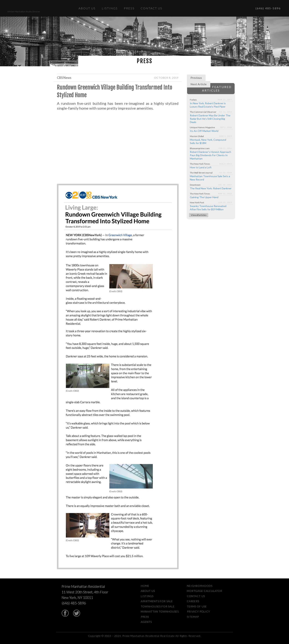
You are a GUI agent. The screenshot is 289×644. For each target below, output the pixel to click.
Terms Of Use (197, 606)
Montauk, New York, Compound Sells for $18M (208, 141)
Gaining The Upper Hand (204, 197)
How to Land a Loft (201, 167)
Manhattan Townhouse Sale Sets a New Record (210, 178)
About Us (87, 8)
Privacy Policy (199, 611)
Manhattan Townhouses (160, 611)
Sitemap (193, 617)
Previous (196, 78)
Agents (146, 622)
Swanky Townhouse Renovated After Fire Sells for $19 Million (208, 208)
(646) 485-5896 (265, 8)
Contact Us (152, 8)
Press (129, 8)
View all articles (199, 215)
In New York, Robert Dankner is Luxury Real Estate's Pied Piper (208, 105)
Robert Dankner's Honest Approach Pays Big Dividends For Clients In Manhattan (210, 155)
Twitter (77, 613)
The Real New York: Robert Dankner (211, 188)
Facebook (65, 613)
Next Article (199, 84)
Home (145, 586)
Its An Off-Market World (204, 131)
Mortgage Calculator (204, 591)
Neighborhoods (200, 586)
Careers (193, 601)
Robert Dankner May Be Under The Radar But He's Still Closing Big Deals (210, 119)
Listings (110, 8)
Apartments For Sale (157, 601)
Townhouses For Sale (158, 606)
